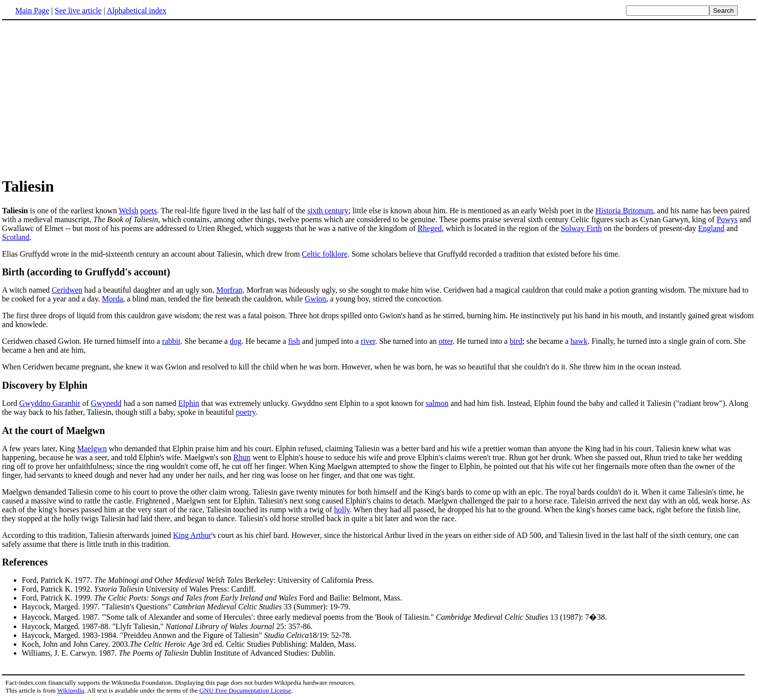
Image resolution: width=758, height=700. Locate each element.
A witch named (27, 290)
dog (236, 341)
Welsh (129, 211)
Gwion (315, 299)
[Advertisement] (379, 98)
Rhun (242, 457)
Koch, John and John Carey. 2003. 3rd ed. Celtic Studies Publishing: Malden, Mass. (189, 644)
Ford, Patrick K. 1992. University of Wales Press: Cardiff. (139, 589)
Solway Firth (581, 228)
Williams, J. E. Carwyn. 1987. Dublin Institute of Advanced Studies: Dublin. (178, 653)
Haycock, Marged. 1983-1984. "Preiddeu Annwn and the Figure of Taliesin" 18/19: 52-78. (187, 635)
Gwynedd (106, 403)
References (25, 562)
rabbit (171, 341)
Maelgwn (92, 449)
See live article (78, 11)
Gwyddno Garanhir (50, 403)
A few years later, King (39, 449)
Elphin (189, 403)
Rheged (430, 228)
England (711, 228)
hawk (579, 341)
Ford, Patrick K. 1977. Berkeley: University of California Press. (198, 580)
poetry (246, 412)
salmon (437, 403)
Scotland (16, 237)
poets (148, 211)
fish (294, 341)
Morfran (229, 290)
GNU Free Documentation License (245, 690)
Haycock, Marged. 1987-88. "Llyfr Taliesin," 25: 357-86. (167, 626)
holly (342, 510)
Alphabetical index (136, 11)
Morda (113, 299)
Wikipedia (71, 690)
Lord (11, 403)
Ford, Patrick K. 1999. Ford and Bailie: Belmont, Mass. (212, 598)
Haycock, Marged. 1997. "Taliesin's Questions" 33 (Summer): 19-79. (186, 607)
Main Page (32, 11)
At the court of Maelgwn (53, 431)
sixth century (328, 211)
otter (446, 341)
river (368, 341)
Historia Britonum (624, 211)
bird (516, 341)
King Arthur (192, 535)
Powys (727, 219)
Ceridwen (67, 290)
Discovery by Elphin (45, 385)
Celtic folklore (325, 254)
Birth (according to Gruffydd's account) (86, 272)
